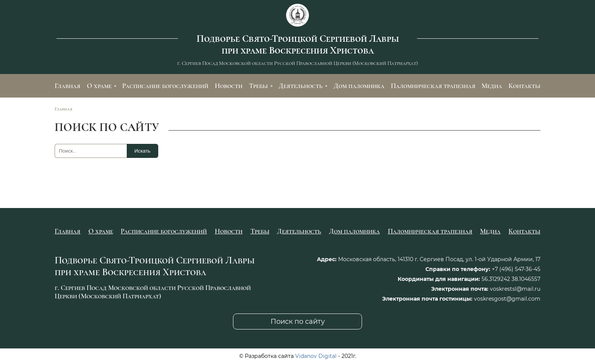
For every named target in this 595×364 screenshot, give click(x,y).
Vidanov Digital (316, 356)
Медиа (492, 86)
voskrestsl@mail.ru (515, 289)
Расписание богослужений (165, 86)
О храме (99, 86)
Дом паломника (359, 86)
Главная (68, 86)
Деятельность (301, 86)
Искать (142, 151)
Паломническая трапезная (433, 86)
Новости (229, 86)
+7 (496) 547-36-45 (516, 269)
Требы (258, 86)
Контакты (524, 86)
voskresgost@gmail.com (507, 299)
